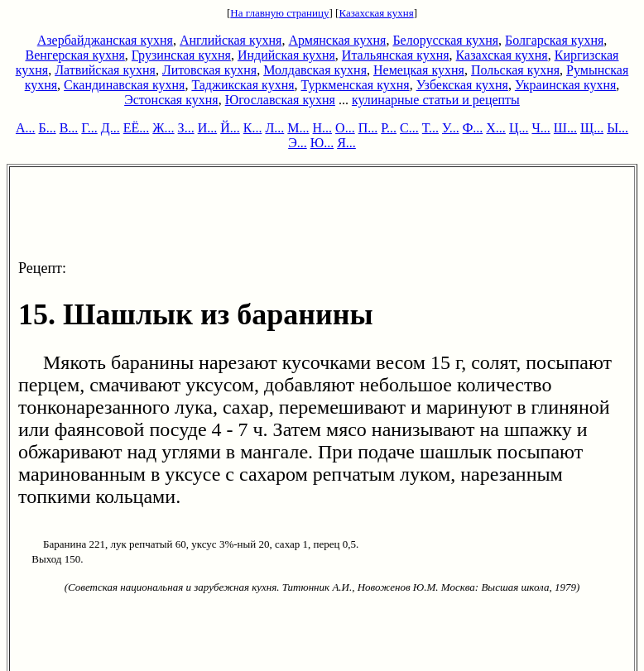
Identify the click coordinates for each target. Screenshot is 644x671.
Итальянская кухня (396, 55)
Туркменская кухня (356, 85)
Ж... (163, 128)
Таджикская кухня (243, 85)
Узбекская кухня (462, 85)
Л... (274, 128)
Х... (496, 128)
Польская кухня (515, 70)
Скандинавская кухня (124, 85)
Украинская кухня (565, 85)
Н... (323, 128)
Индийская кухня (286, 55)
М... (298, 128)
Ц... (519, 128)
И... (208, 128)
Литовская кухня (209, 70)
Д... (111, 128)
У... (451, 128)
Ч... (541, 128)
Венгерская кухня (75, 55)
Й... (230, 128)
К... (253, 128)
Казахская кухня (376, 13)
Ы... (618, 128)
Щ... (592, 128)
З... (186, 128)
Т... (430, 128)
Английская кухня (231, 40)
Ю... (322, 143)
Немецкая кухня (419, 70)
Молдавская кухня (315, 70)
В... (69, 128)
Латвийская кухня (105, 70)
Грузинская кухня (181, 55)
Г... (89, 128)
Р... (389, 128)
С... (409, 128)
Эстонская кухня (171, 100)
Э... (298, 143)
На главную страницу (279, 13)
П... (368, 128)
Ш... (565, 128)
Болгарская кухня (554, 40)
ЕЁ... (137, 128)
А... (26, 128)
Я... (346, 143)
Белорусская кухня (445, 40)
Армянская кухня (337, 40)
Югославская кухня (280, 100)
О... (345, 128)
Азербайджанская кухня (105, 40)
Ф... (473, 128)
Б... (47, 128)
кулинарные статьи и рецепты (436, 100)
